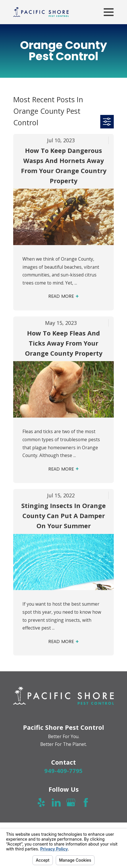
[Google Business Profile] (71, 802)
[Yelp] (41, 802)
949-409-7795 (63, 771)
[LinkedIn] (56, 802)
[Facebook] (86, 802)
